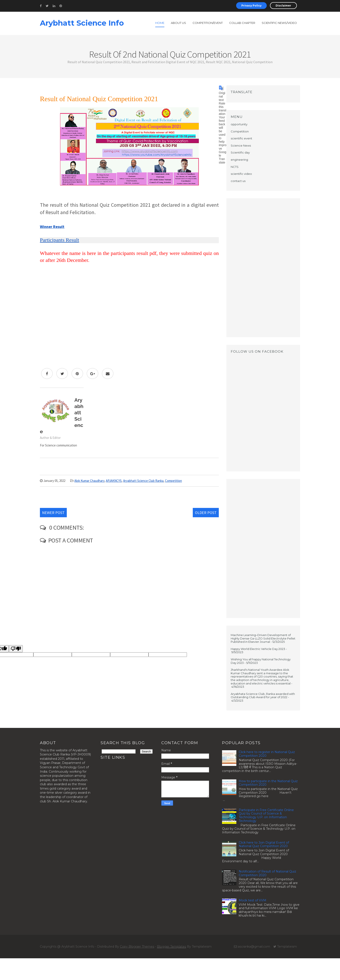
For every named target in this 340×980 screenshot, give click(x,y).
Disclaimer (283, 6)
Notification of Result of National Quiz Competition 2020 (267, 873)
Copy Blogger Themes (137, 947)
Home (160, 23)
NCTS (235, 167)
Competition (173, 481)
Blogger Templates (172, 947)
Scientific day (240, 152)
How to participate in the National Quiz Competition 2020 (268, 783)
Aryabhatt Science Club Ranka (143, 481)
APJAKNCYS (114, 481)
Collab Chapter (242, 23)
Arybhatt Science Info (82, 23)
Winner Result (52, 227)
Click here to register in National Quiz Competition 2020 (267, 754)
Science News (241, 145)
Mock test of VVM (253, 900)
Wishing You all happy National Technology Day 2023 (261, 661)
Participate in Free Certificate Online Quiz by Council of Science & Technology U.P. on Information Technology (266, 815)
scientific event (241, 138)
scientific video (241, 174)
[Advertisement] (263, 268)
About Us (178, 23)
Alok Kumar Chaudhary (89, 481)
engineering (239, 160)
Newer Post (53, 513)
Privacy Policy (251, 6)
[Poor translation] (16, 649)
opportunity (239, 124)
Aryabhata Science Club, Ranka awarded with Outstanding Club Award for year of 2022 (263, 696)
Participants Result (60, 240)
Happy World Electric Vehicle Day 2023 (258, 649)
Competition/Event (208, 23)
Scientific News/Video (279, 23)
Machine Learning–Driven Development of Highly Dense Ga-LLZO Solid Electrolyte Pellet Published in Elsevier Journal (263, 638)
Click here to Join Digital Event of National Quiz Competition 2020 (264, 844)
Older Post (206, 513)
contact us (238, 181)
